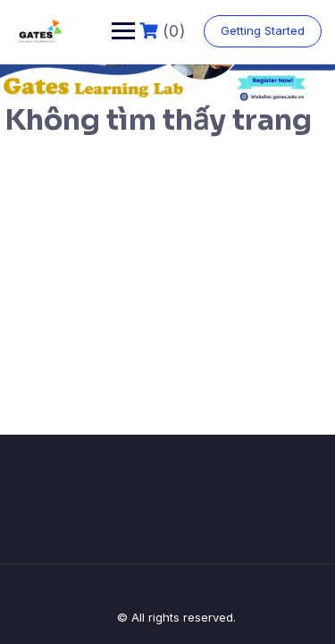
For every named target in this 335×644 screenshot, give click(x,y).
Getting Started (263, 30)
